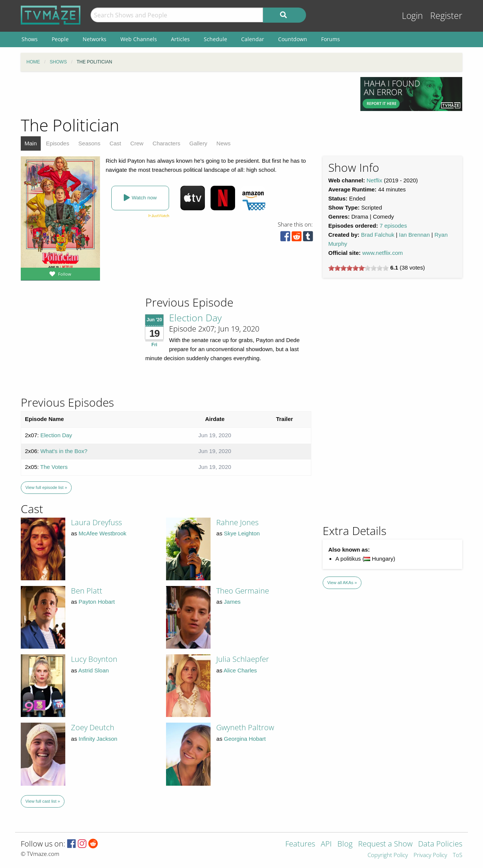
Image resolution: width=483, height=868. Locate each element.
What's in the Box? (64, 451)
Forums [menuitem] (331, 39)
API (326, 844)
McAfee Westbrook (102, 533)
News (224, 143)
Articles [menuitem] (180, 39)
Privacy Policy (430, 855)
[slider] (358, 268)
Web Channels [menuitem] (139, 39)
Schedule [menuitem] (215, 39)
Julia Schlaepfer (243, 659)
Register (446, 16)
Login (412, 16)
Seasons (89, 143)
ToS (458, 855)
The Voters (54, 467)
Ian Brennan (414, 235)
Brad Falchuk (378, 235)
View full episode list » (46, 487)
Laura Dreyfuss (96, 522)
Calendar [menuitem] (253, 39)
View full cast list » (43, 801)
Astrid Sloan (94, 670)
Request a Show (385, 844)
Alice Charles (240, 670)
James (232, 602)
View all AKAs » (342, 583)
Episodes (58, 143)
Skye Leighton (242, 533)
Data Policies (440, 844)
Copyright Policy (388, 855)
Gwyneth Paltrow (245, 727)
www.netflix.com (383, 253)
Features (300, 844)
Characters (166, 143)
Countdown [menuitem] (293, 39)
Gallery (198, 143)
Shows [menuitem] (30, 39)
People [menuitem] (60, 39)
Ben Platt (87, 591)
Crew (137, 143)
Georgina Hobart (245, 739)
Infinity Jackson (98, 739)
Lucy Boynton (94, 659)
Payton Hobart (97, 602)
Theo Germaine (243, 591)
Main (31, 143)
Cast (115, 143)
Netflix (374, 180)
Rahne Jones (237, 522)
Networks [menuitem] (95, 39)
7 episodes (393, 226)
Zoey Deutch (93, 727)
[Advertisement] (185, 94)
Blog (345, 844)
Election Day (195, 318)
